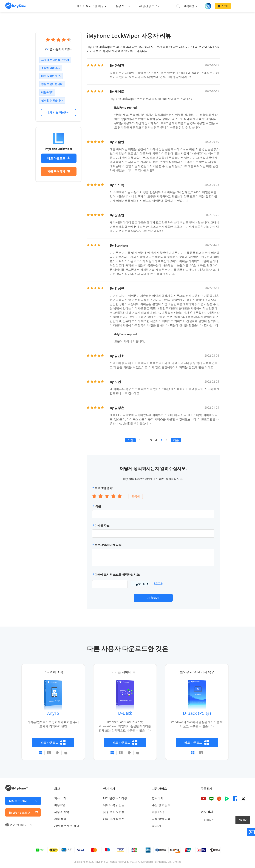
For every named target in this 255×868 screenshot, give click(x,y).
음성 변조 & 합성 (114, 812)
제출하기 (153, 598)
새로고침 (158, 583)
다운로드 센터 (18, 801)
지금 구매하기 (59, 171)
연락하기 (158, 798)
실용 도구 (121, 6)
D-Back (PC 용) (197, 713)
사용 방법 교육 (161, 819)
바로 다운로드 (59, 158)
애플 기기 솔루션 (114, 819)
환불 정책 (60, 819)
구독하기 (243, 820)
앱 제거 (157, 826)
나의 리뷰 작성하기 (58, 113)
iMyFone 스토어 (20, 813)
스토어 (223, 6)
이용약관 (60, 805)
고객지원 (189, 6)
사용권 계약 (62, 812)
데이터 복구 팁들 (114, 805)
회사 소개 (60, 798)
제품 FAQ (158, 812)
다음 (176, 440)
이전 (130, 440)
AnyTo (53, 713)
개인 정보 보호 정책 (67, 826)
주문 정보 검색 (161, 805)
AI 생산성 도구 (148, 6)
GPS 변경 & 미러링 (115, 798)
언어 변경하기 (19, 825)
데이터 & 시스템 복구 (90, 6)
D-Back (125, 713)
